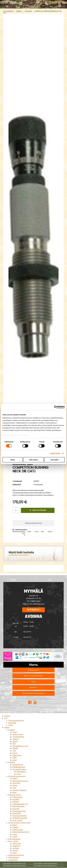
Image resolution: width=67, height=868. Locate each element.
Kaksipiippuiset (19, 767)
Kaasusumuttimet (16, 855)
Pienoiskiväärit (19, 807)
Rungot (15, 827)
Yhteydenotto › (33, 610)
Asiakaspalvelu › (33, 670)
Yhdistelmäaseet (20, 818)
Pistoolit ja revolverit (17, 776)
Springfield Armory (20, 746)
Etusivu (7, 716)
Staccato (16, 783)
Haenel (15, 739)
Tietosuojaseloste (16, 721)
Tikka (15, 758)
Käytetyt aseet (15, 795)
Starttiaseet (13, 858)
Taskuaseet (17, 797)
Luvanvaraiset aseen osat (19, 823)
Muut (15, 760)
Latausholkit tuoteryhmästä (19, 555)
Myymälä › (33, 687)
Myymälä (12, 723)
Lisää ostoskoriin (38, 510)
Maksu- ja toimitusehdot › (34, 676)
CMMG (15, 748)
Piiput (15, 825)
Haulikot (12, 762)
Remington (21, 772)
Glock (15, 786)
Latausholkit (28, 11)
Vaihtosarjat (18, 830)
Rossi (15, 732)
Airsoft (15, 851)
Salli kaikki (55, 460)
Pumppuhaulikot (19, 769)
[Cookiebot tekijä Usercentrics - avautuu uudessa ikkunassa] (56, 407)
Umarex (16, 848)
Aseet (7, 728)
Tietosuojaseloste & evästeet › (33, 693)
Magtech (16, 846)
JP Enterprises (18, 737)
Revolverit (17, 813)
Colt (14, 751)
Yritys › (34, 682)
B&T (14, 744)
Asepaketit (13, 860)
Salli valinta (34, 460)
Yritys (11, 725)
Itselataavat (18, 765)
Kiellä (13, 460)
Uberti (15, 742)
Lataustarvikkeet (8, 11)
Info (6, 718)
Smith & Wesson (19, 790)
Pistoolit (16, 809)
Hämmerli (17, 844)
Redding (19, 11)
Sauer (15, 753)
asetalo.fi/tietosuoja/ (19, 435)
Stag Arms (17, 755)
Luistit (15, 837)
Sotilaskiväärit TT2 (20, 804)
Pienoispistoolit (19, 811)
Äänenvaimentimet (21, 832)
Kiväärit (11, 730)
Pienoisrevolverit (19, 816)
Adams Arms (18, 735)
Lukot (15, 834)
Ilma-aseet (17, 821)
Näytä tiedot (55, 453)
